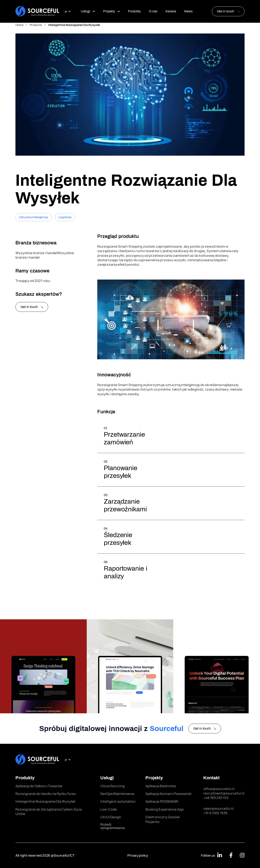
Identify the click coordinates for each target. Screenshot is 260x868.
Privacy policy (138, 855)
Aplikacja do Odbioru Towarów (39, 786)
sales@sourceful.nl (218, 809)
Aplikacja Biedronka (161, 786)
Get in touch (226, 11)
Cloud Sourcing (112, 786)
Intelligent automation (118, 801)
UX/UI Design (111, 817)
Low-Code (109, 809)
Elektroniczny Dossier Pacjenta (163, 819)
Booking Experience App (165, 809)
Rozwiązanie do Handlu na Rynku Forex (46, 794)
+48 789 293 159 (216, 798)
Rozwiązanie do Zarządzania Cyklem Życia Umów (49, 812)
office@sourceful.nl (219, 789)
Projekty (112, 11)
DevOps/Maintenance (117, 794)
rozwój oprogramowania (113, 826)
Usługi (88, 11)
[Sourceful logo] (37, 11)
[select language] (68, 11)
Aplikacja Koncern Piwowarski (168, 794)
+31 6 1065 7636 (215, 813)
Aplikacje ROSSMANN (162, 801)
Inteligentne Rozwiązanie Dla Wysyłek (45, 801)
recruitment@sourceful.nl (224, 793)
